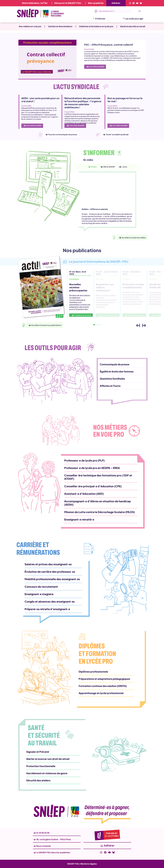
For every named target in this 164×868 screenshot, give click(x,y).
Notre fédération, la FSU (35, 3)
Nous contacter (44, 846)
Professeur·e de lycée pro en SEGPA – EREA (92, 468)
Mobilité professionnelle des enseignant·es (52, 579)
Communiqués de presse (115, 364)
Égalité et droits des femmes (117, 371)
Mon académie (96, 3)
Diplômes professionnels (93, 672)
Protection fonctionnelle (41, 766)
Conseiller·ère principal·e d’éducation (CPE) (93, 486)
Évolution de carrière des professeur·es (50, 572)
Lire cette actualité (97, 66)
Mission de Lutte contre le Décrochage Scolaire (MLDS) (100, 512)
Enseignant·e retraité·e (79, 519)
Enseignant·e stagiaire (39, 594)
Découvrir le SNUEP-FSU (68, 3)
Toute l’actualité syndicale (117, 134)
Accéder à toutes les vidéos (134, 237)
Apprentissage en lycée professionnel (101, 693)
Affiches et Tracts (110, 386)
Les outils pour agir (134, 19)
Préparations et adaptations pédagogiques (104, 679)
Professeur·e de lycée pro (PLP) (84, 460)
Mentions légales (89, 864)
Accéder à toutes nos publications (46, 325)
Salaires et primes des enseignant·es (48, 564)
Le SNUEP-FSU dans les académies (53, 853)
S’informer (100, 19)
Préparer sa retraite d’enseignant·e (47, 609)
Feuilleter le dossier (83, 315)
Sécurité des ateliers (38, 780)
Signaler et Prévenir (38, 752)
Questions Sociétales (112, 379)
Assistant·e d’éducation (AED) (84, 494)
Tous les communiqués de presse (63, 134)
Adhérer (116, 3)
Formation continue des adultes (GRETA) (103, 686)
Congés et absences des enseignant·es (50, 602)
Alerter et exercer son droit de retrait (48, 759)
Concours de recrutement (41, 587)
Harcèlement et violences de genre (47, 773)
